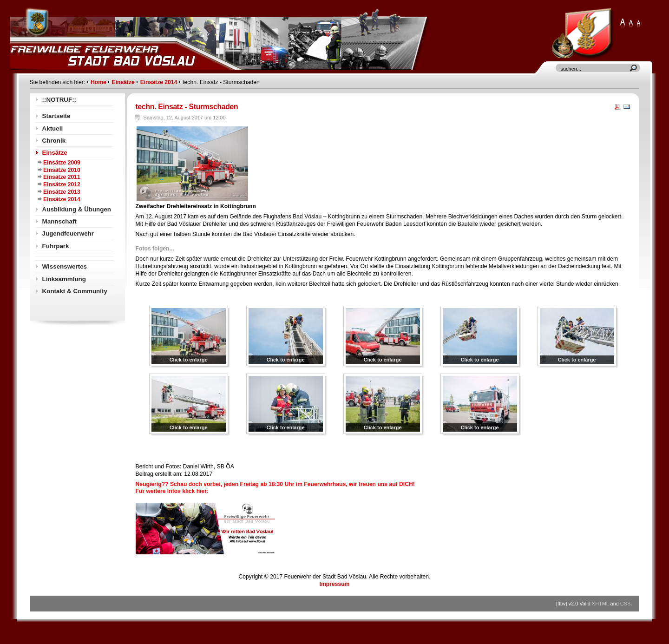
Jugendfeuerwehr (68, 233)
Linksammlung (64, 279)
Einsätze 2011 (62, 177)
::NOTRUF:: (59, 100)
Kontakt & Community (75, 291)
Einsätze (123, 82)
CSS (626, 604)
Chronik (54, 141)
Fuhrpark (56, 246)
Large (631, 24)
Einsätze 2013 (62, 192)
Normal (638, 24)
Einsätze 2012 (62, 184)
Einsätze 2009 (62, 163)
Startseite (56, 116)
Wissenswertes (65, 266)
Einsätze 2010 (62, 170)
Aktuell (53, 128)
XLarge (623, 24)
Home (98, 82)
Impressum (335, 584)
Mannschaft (59, 221)
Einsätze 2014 (159, 82)
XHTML (600, 604)
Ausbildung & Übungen (77, 209)
